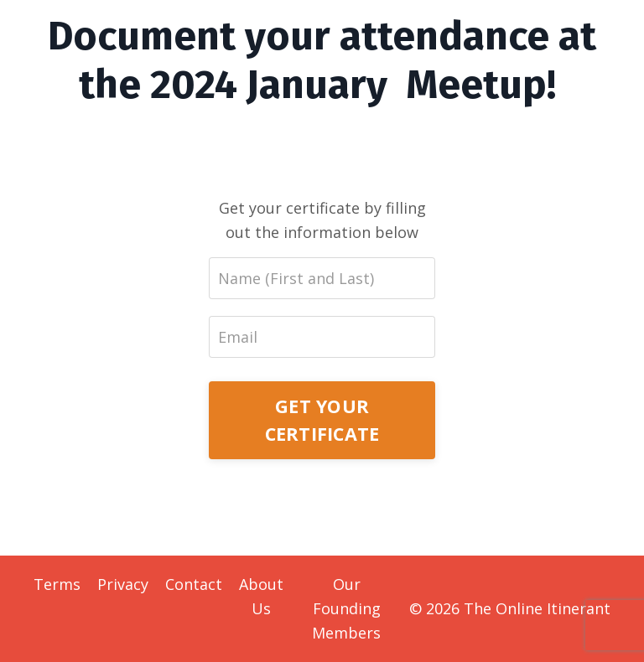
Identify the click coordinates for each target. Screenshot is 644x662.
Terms (57, 584)
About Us (261, 596)
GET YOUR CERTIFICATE (322, 419)
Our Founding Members (346, 608)
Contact (194, 584)
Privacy (123, 584)
